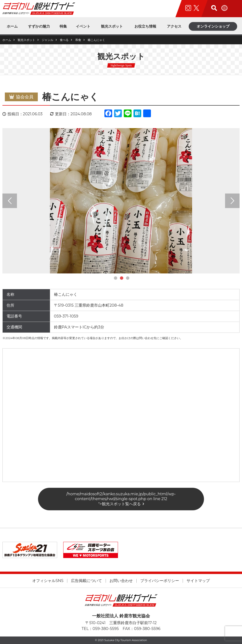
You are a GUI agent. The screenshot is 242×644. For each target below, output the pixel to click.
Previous (10, 201)
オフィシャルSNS (48, 581)
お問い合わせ (121, 581)
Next (232, 201)
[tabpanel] (121, 201)
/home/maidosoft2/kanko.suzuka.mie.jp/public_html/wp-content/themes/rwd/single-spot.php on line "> (121, 499)
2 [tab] (122, 278)
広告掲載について (86, 581)
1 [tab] (116, 278)
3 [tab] (128, 278)
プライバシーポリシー (160, 581)
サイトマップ (198, 581)
